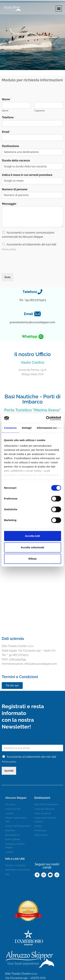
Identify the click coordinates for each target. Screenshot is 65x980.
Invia (7, 277)
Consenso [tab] (10, 428)
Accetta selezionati (32, 547)
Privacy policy (9, 249)
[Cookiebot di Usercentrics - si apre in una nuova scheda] (46, 418)
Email (6, 132)
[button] (59, 9)
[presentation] (28, 267)
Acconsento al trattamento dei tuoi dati (31, 244)
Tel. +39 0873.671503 (32, 300)
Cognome (40, 111)
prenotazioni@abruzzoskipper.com (32, 322)
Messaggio (10, 204)
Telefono (8, 117)
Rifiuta (32, 559)
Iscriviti (9, 771)
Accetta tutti (32, 536)
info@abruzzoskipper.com (29, 664)
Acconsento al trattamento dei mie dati (31, 757)
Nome (7, 99)
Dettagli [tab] (27, 428)
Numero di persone (15, 189)
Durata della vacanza (16, 160)
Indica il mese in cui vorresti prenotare (27, 175)
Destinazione (10, 146)
